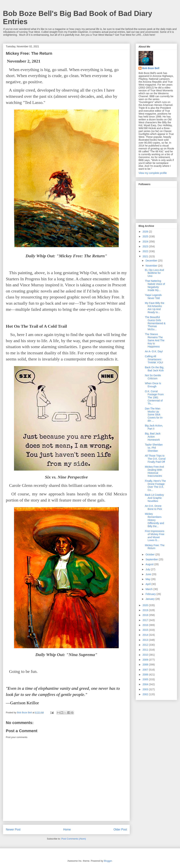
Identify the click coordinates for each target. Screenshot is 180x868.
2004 (146, 684)
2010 (146, 655)
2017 (146, 620)
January (150, 599)
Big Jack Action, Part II (154, 427)
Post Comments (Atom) (74, 839)
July (148, 569)
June (149, 574)
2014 (146, 635)
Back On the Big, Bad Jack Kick (154, 369)
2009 (146, 660)
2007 (146, 670)
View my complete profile (153, 173)
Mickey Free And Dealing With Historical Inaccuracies (154, 471)
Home (67, 829)
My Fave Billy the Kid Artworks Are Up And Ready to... (155, 308)
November (152, 266)
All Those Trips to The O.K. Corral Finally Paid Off (155, 459)
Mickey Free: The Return (155, 547)
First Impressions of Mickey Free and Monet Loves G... (155, 536)
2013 (146, 640)
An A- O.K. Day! (154, 351)
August (150, 564)
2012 (146, 645)
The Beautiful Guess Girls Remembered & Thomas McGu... (155, 323)
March (149, 589)
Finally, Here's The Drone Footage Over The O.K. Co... (155, 485)
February (151, 594)
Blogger (108, 861)
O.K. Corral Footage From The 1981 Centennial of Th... (154, 397)
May (148, 579)
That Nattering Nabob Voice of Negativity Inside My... (155, 285)
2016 (146, 625)
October (150, 554)
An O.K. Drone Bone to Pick (153, 507)
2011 (146, 650)
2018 (146, 615)
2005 (146, 679)
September (152, 559)
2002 (146, 694)
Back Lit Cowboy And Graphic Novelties (154, 498)
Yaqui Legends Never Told (153, 297)
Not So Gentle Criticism (153, 377)
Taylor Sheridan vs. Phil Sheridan (154, 448)
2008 (146, 665)
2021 (146, 256)
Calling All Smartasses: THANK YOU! (154, 359)
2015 (146, 630)
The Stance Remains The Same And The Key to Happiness (155, 340)
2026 (146, 232)
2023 (146, 246)
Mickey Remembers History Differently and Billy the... (154, 520)
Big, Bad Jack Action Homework (153, 437)
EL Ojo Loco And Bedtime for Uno (154, 273)
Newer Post (13, 829)
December (152, 261)
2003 (146, 689)
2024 (146, 242)
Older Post (120, 829)
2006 (146, 675)
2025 (146, 236)
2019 (146, 610)
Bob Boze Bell (151, 68)
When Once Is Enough (153, 385)
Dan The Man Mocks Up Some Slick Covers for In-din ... (154, 415)
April (148, 584)
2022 (146, 251)
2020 (146, 605)
